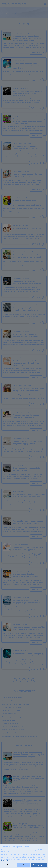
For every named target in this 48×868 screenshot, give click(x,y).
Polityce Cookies (7, 861)
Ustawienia (11, 865)
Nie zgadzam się (23, 865)
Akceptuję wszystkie (39, 865)
